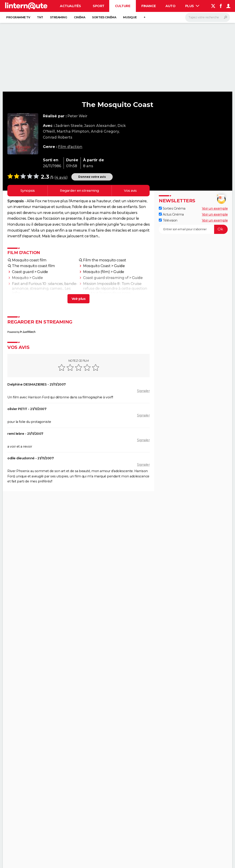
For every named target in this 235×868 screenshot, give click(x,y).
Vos (130, 191)
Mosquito (20, 278)
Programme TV (18, 17)
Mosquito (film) (97, 272)
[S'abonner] (193, 229)
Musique (130, 17)
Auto (170, 6)
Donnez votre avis (92, 177)
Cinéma (80, 17)
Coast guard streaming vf (106, 278)
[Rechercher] (208, 17)
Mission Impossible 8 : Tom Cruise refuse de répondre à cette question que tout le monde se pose (115, 289)
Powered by (21, 332)
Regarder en (79, 191)
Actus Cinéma (171, 214)
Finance (149, 6)
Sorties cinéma (104, 17)
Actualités (70, 6)
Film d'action (70, 147)
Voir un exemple (215, 208)
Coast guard (23, 272)
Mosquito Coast (97, 266)
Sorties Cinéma (172, 208)
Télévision (168, 220)
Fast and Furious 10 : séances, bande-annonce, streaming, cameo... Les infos (45, 289)
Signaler (143, 391)
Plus (192, 6)
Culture (123, 6)
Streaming (59, 17)
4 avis (61, 177)
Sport (99, 6)
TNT (40, 17)
